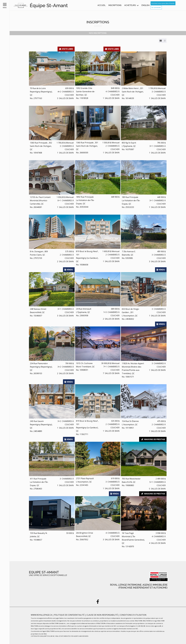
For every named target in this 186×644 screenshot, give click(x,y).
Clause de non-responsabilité (102, 615)
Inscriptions (115, 5)
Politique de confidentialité (70, 615)
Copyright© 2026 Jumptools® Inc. (43, 636)
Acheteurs (130, 5)
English (146, 5)
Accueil (102, 5)
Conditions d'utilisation (133, 615)
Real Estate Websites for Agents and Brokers (72, 636)
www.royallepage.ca (41, 615)
